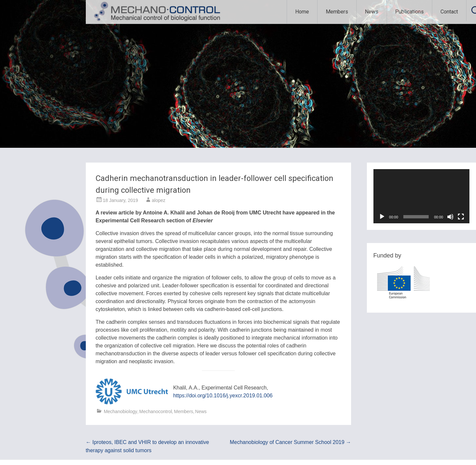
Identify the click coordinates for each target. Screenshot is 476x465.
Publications (409, 12)
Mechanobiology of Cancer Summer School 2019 (290, 442)
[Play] (382, 217)
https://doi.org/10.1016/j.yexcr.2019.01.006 (223, 396)
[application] (421, 196)
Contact (449, 12)
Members (337, 12)
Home (302, 12)
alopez (159, 200)
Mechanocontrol (156, 411)
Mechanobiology (121, 411)
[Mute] (450, 217)
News (372, 12)
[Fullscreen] (461, 217)
